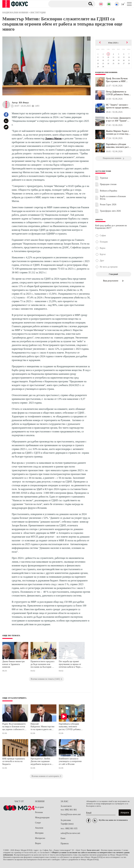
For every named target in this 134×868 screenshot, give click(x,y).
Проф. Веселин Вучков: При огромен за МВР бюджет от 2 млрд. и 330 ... (118, 80)
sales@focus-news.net (70, 833)
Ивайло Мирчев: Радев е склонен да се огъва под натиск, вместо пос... (117, 133)
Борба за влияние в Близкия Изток (113, 198)
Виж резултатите (113, 281)
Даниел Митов (53, 138)
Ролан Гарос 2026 (108, 205)
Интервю (39, 833)
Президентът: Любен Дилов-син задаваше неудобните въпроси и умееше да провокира (41, 762)
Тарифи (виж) (67, 824)
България (39, 807)
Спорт (38, 823)
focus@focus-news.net (71, 814)
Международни (42, 818)
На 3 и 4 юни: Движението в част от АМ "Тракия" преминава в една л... (118, 119)
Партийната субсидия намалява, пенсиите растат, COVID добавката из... (118, 146)
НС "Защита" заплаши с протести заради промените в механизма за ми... (119, 106)
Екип (63, 838)
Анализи (39, 828)
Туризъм (104, 178)
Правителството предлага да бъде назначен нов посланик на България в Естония (42, 665)
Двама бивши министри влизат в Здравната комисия (13, 664)
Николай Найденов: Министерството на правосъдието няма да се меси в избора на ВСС (42, 727)
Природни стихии (108, 184)
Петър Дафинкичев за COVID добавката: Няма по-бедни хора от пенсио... (118, 93)
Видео (38, 843)
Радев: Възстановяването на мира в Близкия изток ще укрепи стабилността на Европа (14, 727)
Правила (65, 844)
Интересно (40, 838)
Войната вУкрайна (109, 191)
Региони (39, 812)
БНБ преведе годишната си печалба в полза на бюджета (14, 761)
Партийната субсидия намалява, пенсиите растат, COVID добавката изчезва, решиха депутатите (71, 727)
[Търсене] (66, 4)
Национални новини (106, 72)
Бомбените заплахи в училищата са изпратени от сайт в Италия (70, 761)
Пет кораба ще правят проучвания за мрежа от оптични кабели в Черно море (70, 665)
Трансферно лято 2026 (110, 211)
